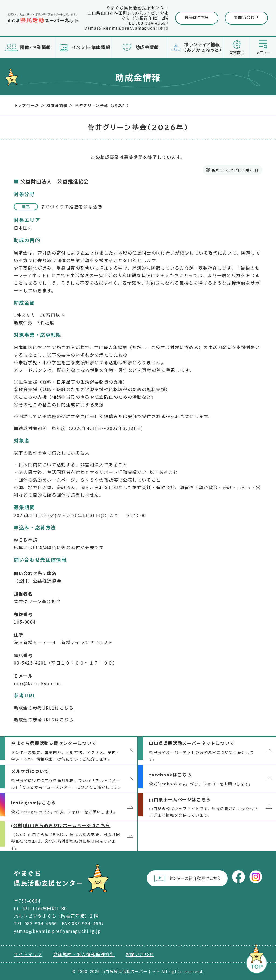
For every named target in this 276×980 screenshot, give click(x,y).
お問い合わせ (246, 18)
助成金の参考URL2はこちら (44, 720)
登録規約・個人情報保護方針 (84, 954)
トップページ (26, 105)
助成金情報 (57, 105)
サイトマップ (28, 954)
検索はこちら (197, 18)
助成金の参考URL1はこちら (44, 708)
